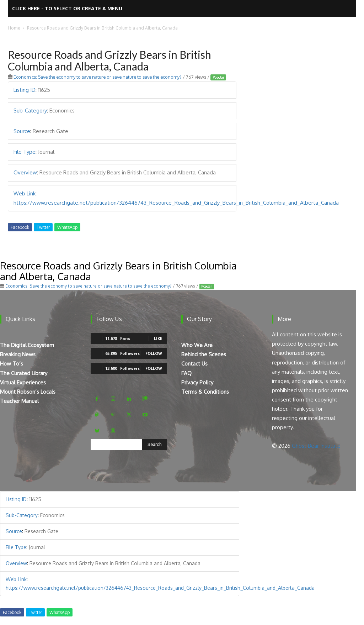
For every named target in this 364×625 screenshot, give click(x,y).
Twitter (43, 227)
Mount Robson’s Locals (28, 392)
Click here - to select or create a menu (67, 8)
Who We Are (197, 345)
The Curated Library (24, 373)
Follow (154, 353)
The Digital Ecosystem (27, 345)
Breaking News (18, 354)
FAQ (186, 373)
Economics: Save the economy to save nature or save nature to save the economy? (98, 77)
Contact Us (194, 364)
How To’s (12, 364)
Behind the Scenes (204, 354)
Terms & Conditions (205, 392)
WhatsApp (67, 227)
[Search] (155, 445)
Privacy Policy (197, 382)
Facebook (20, 227)
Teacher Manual (19, 401)
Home (14, 28)
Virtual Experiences (23, 382)
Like (158, 338)
